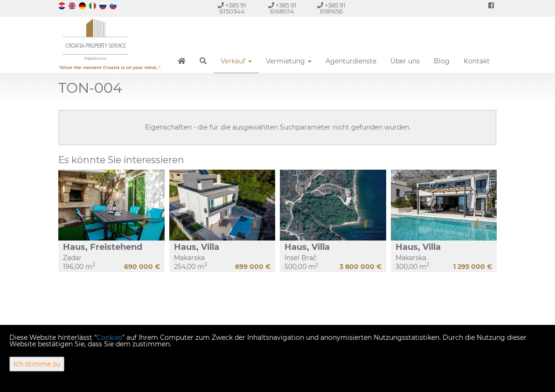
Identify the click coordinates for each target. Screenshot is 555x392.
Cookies (109, 337)
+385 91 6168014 (282, 8)
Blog (442, 61)
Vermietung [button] (289, 61)
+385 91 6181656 (331, 8)
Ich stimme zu (37, 364)
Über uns (405, 61)
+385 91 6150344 (232, 8)
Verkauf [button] (236, 61)
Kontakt (477, 61)
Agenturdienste (351, 61)
